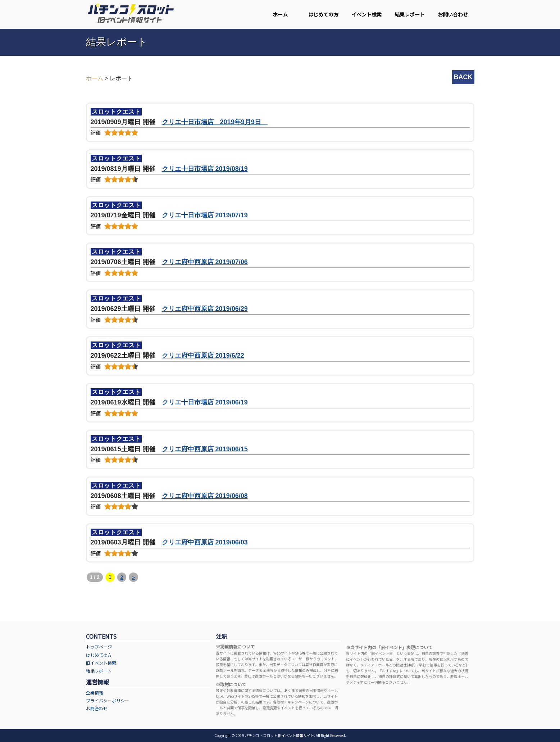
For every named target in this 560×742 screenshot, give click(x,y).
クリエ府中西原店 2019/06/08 (205, 496)
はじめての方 (323, 14)
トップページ (99, 646)
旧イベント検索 (101, 663)
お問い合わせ (453, 14)
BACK (463, 77)
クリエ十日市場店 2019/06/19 (205, 402)
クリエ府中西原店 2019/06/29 (205, 309)
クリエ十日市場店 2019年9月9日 (215, 122)
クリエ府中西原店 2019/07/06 (205, 262)
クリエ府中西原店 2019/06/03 (205, 542)
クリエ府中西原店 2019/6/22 (203, 356)
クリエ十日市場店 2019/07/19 (205, 215)
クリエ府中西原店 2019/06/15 (205, 449)
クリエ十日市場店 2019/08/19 (205, 169)
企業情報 (95, 693)
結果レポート (410, 14)
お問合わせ (97, 708)
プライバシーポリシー (108, 700)
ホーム (280, 14)
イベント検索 (366, 14)
